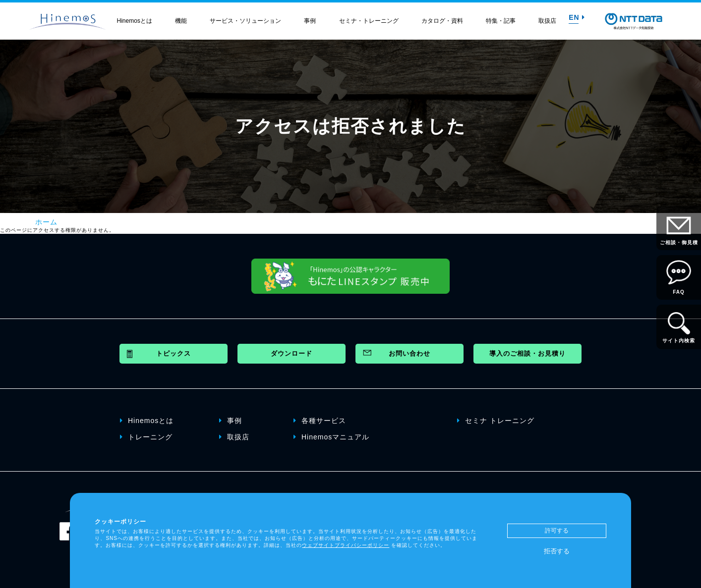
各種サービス (320, 421)
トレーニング (146, 437)
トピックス (174, 353)
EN (577, 17)
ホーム (46, 222)
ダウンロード (292, 353)
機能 (181, 21)
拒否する (557, 551)
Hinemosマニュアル (331, 437)
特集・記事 (501, 21)
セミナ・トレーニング (369, 21)
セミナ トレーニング (496, 421)
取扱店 (547, 21)
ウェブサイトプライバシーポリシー (346, 545)
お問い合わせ (409, 353)
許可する (557, 531)
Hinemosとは (135, 21)
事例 (310, 21)
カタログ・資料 (442, 21)
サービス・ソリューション (245, 21)
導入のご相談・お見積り (527, 353)
